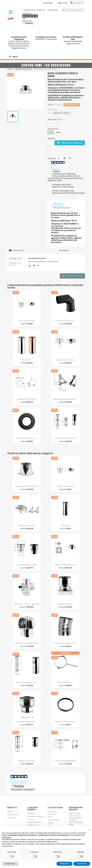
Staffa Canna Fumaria (27, 526)
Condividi (59, 158)
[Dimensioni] (53, 123)
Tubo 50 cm (27, 360)
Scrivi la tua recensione (72, 276)
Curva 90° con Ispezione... (65, 321)
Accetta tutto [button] (82, 864)
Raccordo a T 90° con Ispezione (27, 604)
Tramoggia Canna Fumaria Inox (27, 486)
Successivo (29, 789)
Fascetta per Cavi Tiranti (27, 399)
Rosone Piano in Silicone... (27, 438)
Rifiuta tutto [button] (65, 864)
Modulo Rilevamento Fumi (27, 682)
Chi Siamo (31, 819)
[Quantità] (50, 143)
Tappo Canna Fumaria (27, 321)
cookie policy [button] (6, 837)
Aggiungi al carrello (70, 143)
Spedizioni (52, 10)
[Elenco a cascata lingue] (48, 3)
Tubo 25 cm (65, 526)
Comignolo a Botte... (65, 604)
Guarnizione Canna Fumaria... (65, 722)
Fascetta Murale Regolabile (65, 761)
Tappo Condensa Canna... (65, 360)
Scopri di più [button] (10, 864)
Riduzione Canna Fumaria (27, 565)
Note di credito (53, 820)
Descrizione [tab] (58, 204)
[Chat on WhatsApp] (11, 12)
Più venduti (11, 817)
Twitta (64, 158)
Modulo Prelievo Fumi (27, 761)
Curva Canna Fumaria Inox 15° (65, 643)
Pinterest (70, 158)
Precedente (17, 789)
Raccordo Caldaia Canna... (27, 722)
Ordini (50, 817)
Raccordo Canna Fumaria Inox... (65, 399)
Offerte (10, 812)
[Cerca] (73, 10)
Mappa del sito (33, 825)
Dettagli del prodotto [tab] (62, 208)
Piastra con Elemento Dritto (65, 565)
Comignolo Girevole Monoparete (27, 643)
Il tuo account (55, 808)
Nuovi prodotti (13, 815)
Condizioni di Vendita (34, 10)
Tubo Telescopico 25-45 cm (65, 438)
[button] (89, 829)
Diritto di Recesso (34, 822)
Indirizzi (51, 823)
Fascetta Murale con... (65, 682)
